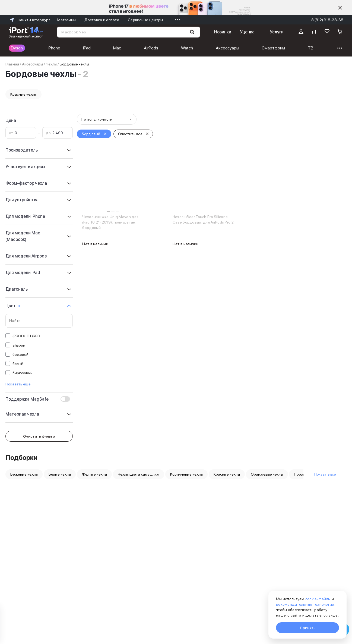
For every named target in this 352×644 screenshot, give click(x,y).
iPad (67, 48)
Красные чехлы (23, 94)
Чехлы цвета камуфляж (139, 474)
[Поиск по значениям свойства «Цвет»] (39, 321)
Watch (138, 48)
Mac (88, 48)
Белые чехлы (60, 474)
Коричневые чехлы (186, 474)
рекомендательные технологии (305, 604)
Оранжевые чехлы (267, 474)
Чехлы (51, 64)
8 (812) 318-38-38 (327, 20)
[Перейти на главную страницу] (26, 32)
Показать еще (18, 384)
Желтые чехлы (94, 474)
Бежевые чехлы (24, 474)
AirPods (112, 48)
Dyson (17, 48)
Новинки (223, 32)
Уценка (247, 32)
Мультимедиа (261, 48)
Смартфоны (205, 48)
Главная (12, 64)
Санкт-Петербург (29, 20)
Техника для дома (305, 48)
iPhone (44, 48)
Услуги (277, 32)
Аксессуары (168, 48)
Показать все (325, 474)
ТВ (232, 48)
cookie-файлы (318, 599)
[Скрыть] (340, 8)
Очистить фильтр (39, 436)
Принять (308, 628)
